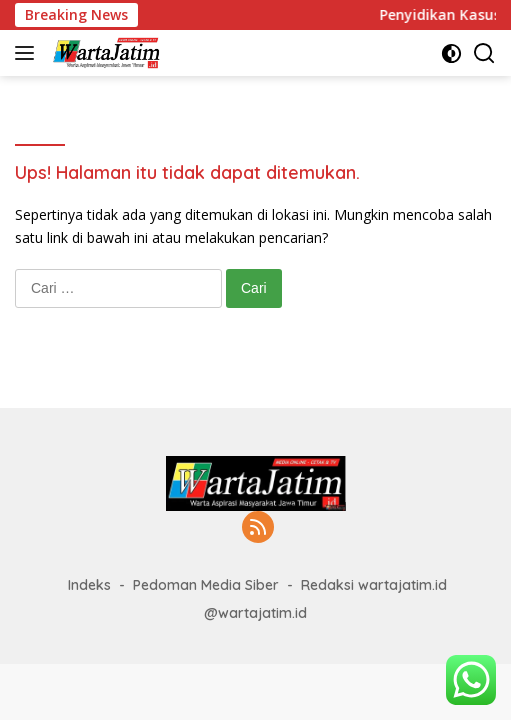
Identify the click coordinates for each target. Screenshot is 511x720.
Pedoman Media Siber (206, 585)
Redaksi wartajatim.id (374, 585)
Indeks (89, 585)
